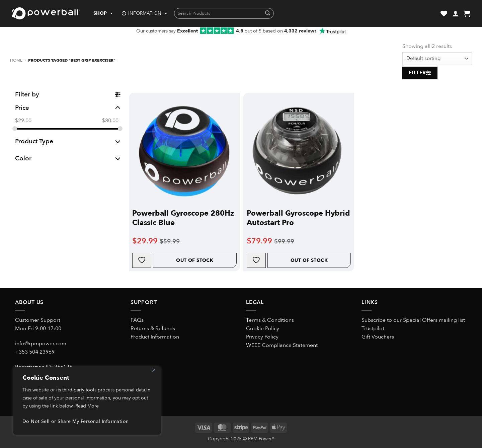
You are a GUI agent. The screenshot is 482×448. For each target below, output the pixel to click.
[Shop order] (437, 59)
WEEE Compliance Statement (282, 345)
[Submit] (268, 14)
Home (16, 60)
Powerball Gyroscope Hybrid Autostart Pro (298, 218)
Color (68, 158)
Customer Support (38, 320)
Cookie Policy (263, 328)
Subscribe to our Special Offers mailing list (413, 320)
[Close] (154, 370)
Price (68, 108)
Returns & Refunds (153, 328)
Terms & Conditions (270, 320)
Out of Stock (195, 260)
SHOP (103, 13)
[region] (87, 401)
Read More (87, 406)
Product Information (155, 337)
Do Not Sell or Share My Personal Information (75, 421)
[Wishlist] (444, 13)
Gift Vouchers (378, 337)
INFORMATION (148, 13)
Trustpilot (373, 328)
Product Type (68, 141)
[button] (456, 13)
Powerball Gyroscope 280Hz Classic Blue (183, 218)
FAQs (137, 320)
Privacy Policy (262, 337)
